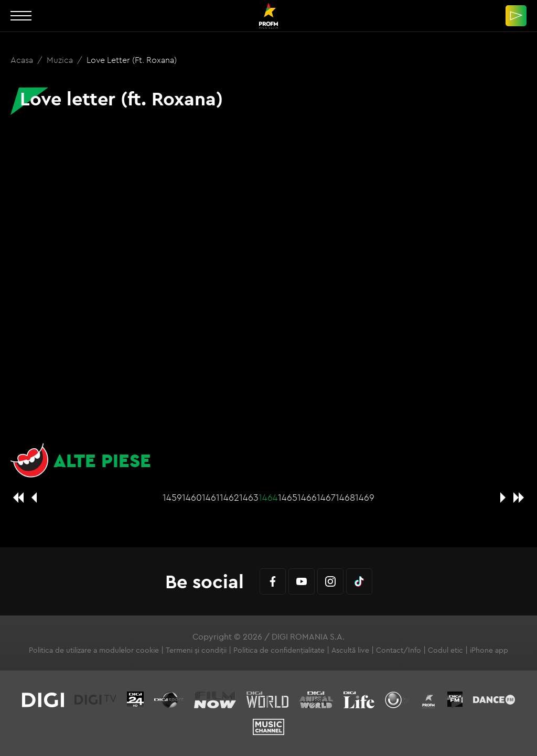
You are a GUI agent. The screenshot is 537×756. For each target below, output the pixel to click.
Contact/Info (399, 650)
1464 (268, 497)
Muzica (61, 60)
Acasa (23, 60)
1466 (307, 497)
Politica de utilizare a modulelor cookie (94, 650)
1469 (365, 497)
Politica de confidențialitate (279, 650)
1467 (326, 497)
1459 (172, 497)
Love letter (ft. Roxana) (132, 60)
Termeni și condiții (196, 650)
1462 (229, 497)
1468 (345, 497)
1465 (288, 497)
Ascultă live (350, 650)
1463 (249, 497)
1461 (211, 497)
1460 (192, 497)
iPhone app (489, 650)
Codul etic (445, 650)
